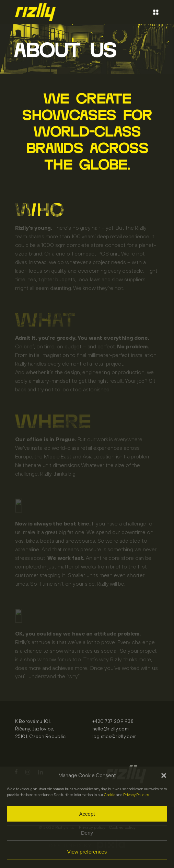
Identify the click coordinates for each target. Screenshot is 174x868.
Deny (87, 833)
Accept (87, 814)
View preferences (87, 852)
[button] (164, 775)
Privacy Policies (136, 795)
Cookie (110, 795)
